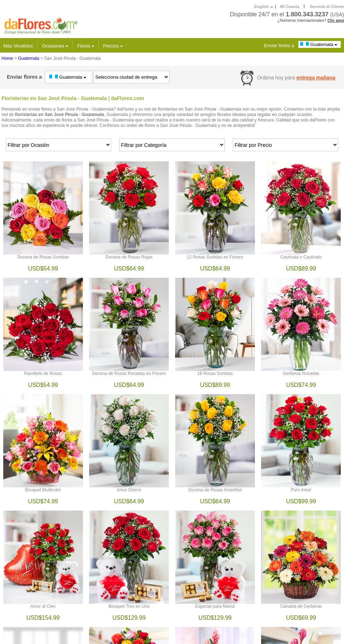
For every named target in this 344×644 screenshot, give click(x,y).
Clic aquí (336, 20)
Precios (113, 46)
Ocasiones (55, 46)
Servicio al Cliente (327, 7)
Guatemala (320, 44)
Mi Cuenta (290, 7)
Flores (86, 46)
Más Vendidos (18, 46)
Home (7, 58)
